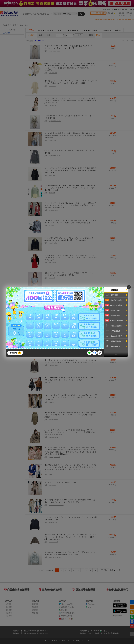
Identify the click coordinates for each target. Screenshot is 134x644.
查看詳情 (13, 353)
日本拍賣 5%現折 (116, 300)
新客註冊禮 (116, 295)
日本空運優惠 (116, 331)
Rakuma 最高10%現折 (116, 320)
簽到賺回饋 (116, 290)
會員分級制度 (116, 346)
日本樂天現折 (116, 310)
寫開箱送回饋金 (116, 341)
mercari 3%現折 (116, 305)
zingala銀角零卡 (116, 336)
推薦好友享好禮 (116, 326)
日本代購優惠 (116, 315)
